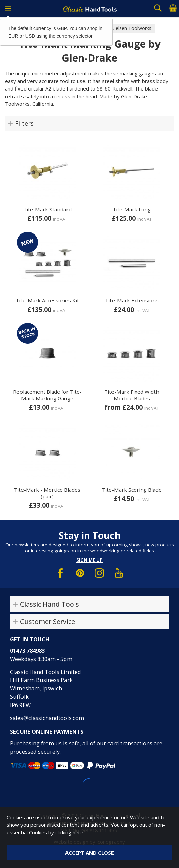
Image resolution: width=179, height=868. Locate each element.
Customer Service (48, 622)
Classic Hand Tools (50, 604)
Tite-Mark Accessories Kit (47, 300)
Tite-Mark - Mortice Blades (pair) (47, 493)
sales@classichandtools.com (47, 718)
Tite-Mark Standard (47, 209)
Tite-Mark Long (132, 209)
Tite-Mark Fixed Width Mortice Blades (132, 395)
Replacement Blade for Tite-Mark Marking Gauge (47, 395)
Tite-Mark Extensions (132, 300)
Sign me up (89, 560)
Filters (24, 123)
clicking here (69, 832)
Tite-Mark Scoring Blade (132, 490)
